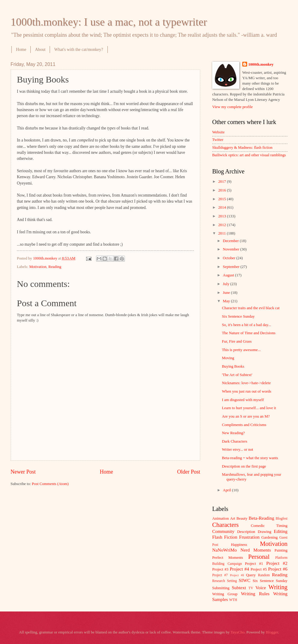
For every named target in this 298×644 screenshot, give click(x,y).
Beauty (242, 518)
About (40, 50)
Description (246, 532)
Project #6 (278, 569)
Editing (281, 531)
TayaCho (237, 632)
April (227, 490)
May (227, 301)
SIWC (245, 580)
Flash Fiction (225, 537)
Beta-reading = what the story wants (250, 458)
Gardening (269, 537)
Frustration (249, 537)
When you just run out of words (247, 391)
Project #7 (220, 575)
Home (21, 50)
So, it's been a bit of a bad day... (246, 325)
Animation (220, 518)
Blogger (272, 632)
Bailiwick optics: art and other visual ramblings (249, 155)
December (231, 241)
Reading (55, 267)
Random (264, 575)
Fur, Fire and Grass (237, 341)
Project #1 (254, 564)
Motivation (38, 267)
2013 (223, 216)
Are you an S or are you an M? (246, 416)
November (231, 249)
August (229, 275)
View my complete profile (233, 107)
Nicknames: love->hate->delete (246, 383)
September (231, 267)
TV (251, 588)
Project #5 (259, 569)
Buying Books (233, 366)
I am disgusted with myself (243, 400)
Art (233, 518)
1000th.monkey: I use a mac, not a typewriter (109, 22)
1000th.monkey (261, 64)
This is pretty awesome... (241, 350)
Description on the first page (244, 466)
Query (251, 575)
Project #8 (237, 575)
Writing (278, 587)
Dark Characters (234, 441)
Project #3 (220, 569)
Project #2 (277, 563)
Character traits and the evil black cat (251, 308)
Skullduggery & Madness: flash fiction (242, 148)
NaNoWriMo (225, 550)
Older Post (189, 472)
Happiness (239, 545)
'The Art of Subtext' (237, 375)
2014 (223, 207)
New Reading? (233, 433)
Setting (232, 581)
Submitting (221, 588)
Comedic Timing (269, 526)
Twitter (218, 140)
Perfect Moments (228, 558)
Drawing (264, 532)
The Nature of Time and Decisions (249, 333)
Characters (225, 525)
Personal (259, 557)
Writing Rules (255, 594)
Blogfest (282, 519)
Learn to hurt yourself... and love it (249, 408)
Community (223, 531)
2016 (223, 190)
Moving (228, 358)
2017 (223, 182)
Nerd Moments (256, 550)
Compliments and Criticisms (244, 425)
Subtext (239, 588)
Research (219, 581)
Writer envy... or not (237, 450)
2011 (223, 233)
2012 (223, 225)
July (227, 284)
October (230, 258)
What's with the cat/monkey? (79, 50)
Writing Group (225, 594)
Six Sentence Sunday (238, 316)
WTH (233, 600)
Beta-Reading (261, 518)
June (227, 293)
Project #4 (239, 569)
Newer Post (23, 472)
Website (218, 132)
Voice (261, 588)
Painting (281, 550)
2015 (223, 199)
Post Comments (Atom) (50, 484)
